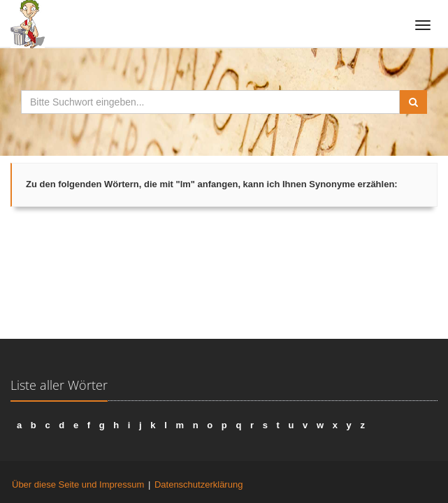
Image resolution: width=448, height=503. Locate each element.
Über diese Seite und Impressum (78, 484)
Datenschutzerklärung (198, 484)
